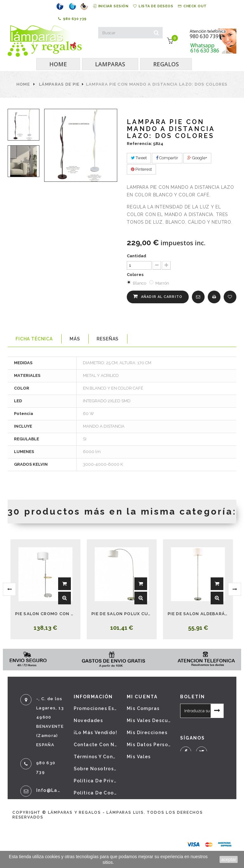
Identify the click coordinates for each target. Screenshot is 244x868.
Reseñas (108, 339)
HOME (58, 64)
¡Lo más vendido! (95, 733)
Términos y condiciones (96, 757)
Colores (136, 275)
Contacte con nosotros (96, 745)
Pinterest (141, 169)
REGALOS (166, 64)
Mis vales (139, 757)
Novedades (88, 720)
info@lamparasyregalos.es (50, 790)
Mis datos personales (149, 745)
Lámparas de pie (59, 84)
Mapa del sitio (93, 805)
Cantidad (136, 256)
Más (75, 339)
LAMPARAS (110, 64)
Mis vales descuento (149, 720)
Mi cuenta (142, 697)
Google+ (197, 158)
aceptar (229, 859)
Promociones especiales (96, 708)
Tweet (139, 158)
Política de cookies (96, 793)
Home (23, 84)
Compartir (167, 158)
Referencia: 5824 (145, 144)
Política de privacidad (96, 781)
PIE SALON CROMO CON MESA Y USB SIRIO (45, 614)
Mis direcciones (147, 733)
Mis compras (143, 708)
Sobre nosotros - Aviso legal (96, 769)
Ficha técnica (34, 339)
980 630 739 (72, 19)
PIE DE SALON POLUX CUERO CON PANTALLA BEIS (122, 614)
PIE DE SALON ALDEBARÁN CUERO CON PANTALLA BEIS (198, 614)
